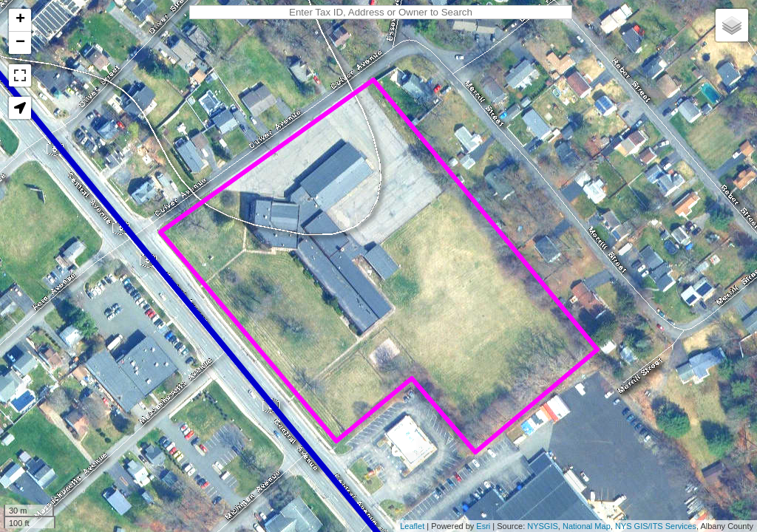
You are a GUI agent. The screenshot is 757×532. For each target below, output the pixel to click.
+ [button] (20, 20)
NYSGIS (543, 526)
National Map (587, 526)
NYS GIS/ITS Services (656, 526)
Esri (483, 526)
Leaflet (412, 526)
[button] (20, 108)
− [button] (20, 43)
